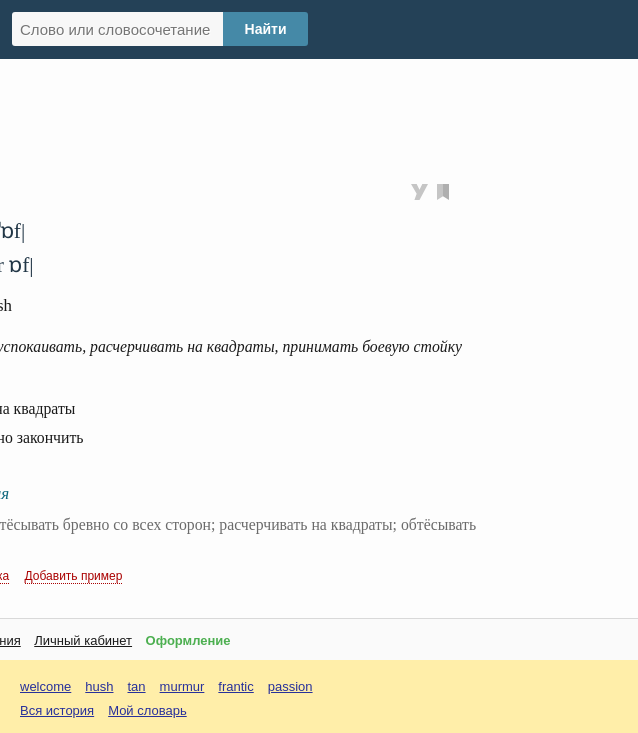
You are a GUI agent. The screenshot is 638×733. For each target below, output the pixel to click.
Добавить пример (74, 576)
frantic (235, 686)
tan (137, 686)
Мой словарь (147, 710)
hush (99, 686)
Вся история (57, 710)
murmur (182, 686)
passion (290, 686)
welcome (45, 686)
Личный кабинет (83, 640)
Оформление (188, 640)
